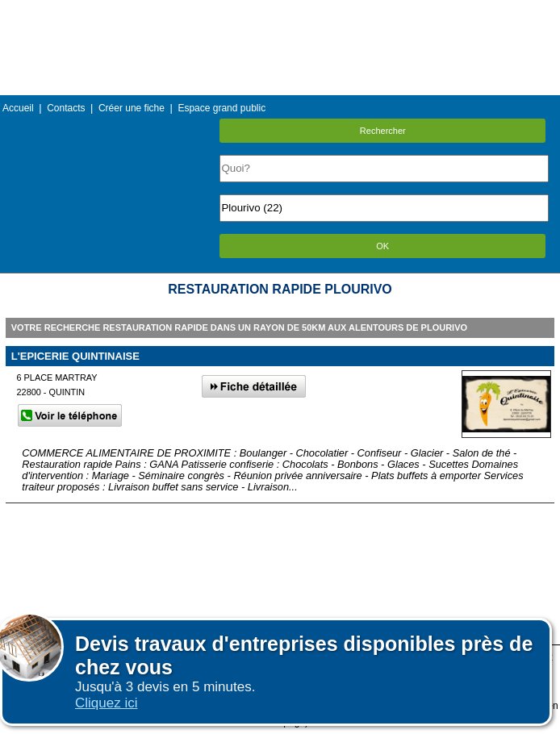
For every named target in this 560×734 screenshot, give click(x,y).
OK (382, 246)
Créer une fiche (132, 108)
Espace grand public (221, 108)
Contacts (66, 108)
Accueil (18, 108)
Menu (280, 12)
